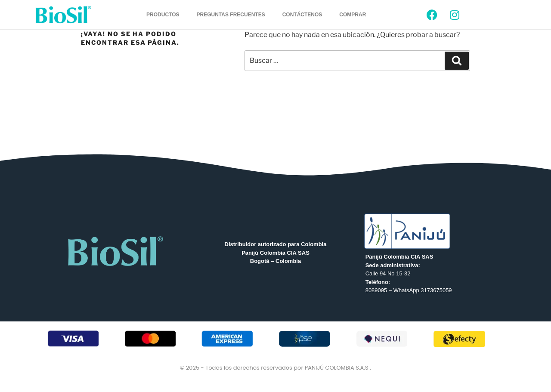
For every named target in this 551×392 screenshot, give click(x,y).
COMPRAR (353, 15)
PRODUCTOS (163, 15)
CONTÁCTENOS (302, 15)
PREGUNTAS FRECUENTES (231, 15)
